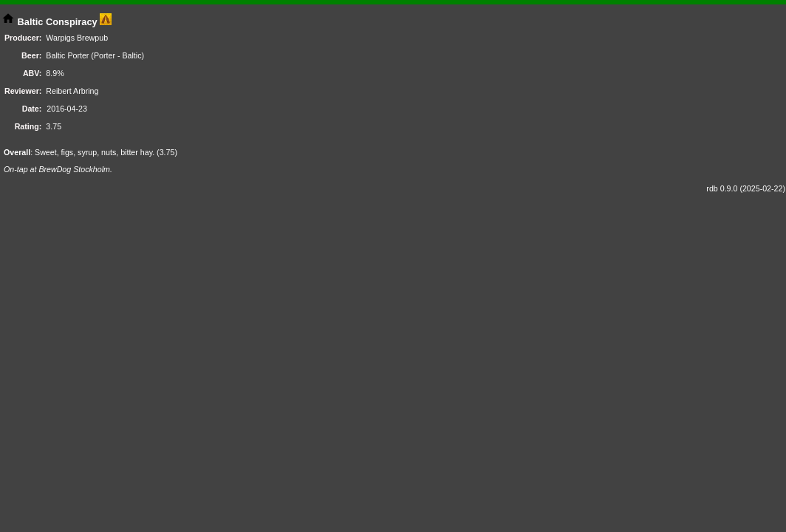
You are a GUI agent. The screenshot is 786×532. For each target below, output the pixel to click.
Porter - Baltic (118, 55)
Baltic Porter (67, 55)
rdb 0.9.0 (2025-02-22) (746, 188)
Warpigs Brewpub (77, 38)
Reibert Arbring (72, 91)
